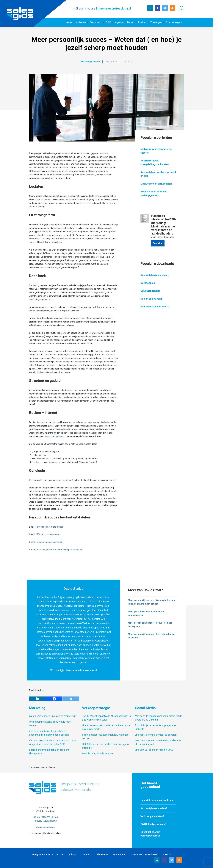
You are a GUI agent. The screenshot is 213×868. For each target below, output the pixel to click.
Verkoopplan (148, 283)
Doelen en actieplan (151, 299)
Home (69, 22)
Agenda (119, 22)
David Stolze (111, 62)
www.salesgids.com (55, 436)
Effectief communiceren (47, 534)
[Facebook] (54, 699)
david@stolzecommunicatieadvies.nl (76, 670)
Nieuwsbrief (120, 854)
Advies (73, 854)
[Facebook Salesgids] (157, 10)
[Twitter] (71, 699)
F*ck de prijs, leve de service (97, 753)
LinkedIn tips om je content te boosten (156, 735)
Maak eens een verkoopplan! (156, 184)
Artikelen (81, 22)
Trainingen (156, 22)
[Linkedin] (37, 699)
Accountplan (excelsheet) (155, 275)
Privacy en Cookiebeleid (145, 854)
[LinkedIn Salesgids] (150, 10)
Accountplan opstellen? (154, 808)
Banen (131, 22)
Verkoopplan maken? (152, 816)
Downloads (96, 22)
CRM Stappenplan (150, 291)
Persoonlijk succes (90, 62)
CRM (108, 22)
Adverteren (102, 854)
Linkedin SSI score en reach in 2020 (154, 750)
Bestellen (158, 243)
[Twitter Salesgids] (165, 10)
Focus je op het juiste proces (50, 527)
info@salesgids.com (46, 827)
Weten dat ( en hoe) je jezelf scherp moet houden (59, 550)
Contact (86, 854)
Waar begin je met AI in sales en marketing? (53, 716)
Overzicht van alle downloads (157, 800)
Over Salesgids (174, 22)
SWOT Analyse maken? (153, 824)
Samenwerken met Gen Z (155, 307)
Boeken (142, 22)
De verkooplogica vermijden (49, 542)
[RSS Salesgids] (172, 10)
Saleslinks (169, 854)
